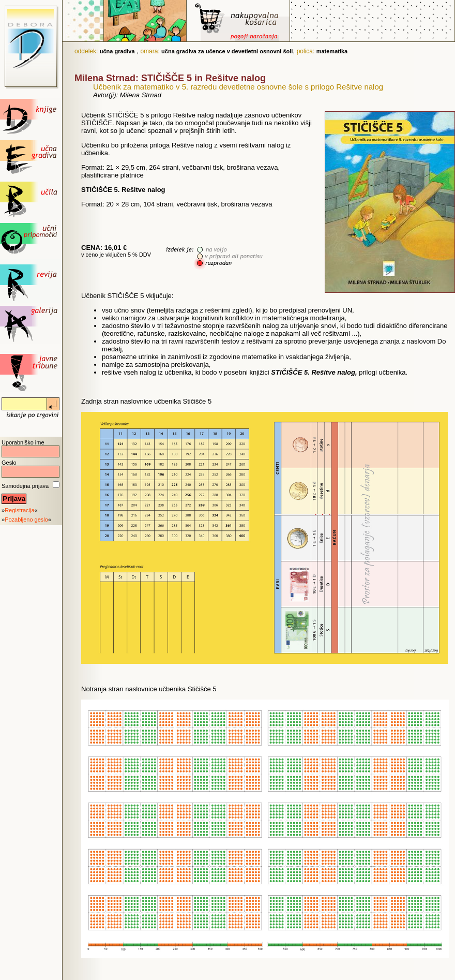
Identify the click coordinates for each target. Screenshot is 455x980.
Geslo (9, 463)
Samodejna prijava (25, 486)
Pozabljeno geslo (26, 519)
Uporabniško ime (23, 442)
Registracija (19, 510)
